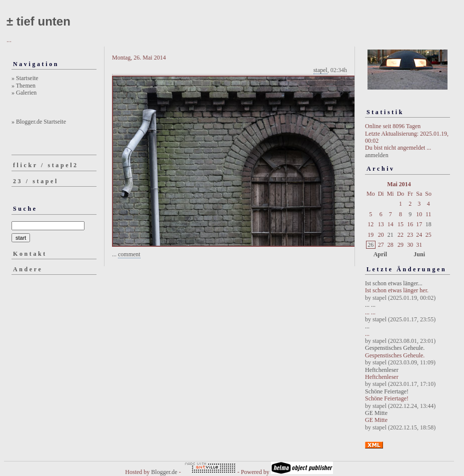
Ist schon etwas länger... (394, 283)
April (380, 254)
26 (370, 245)
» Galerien (24, 93)
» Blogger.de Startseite (39, 122)
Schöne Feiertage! (387, 391)
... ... (370, 305)
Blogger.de (164, 472)
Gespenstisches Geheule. (395, 348)
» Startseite (25, 78)
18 (428, 224)
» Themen (23, 86)
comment (129, 254)
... (367, 326)
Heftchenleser (382, 370)
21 (390, 235)
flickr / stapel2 (46, 165)
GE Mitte (376, 413)
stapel (320, 70)
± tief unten (38, 21)
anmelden (377, 155)
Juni (419, 254)
